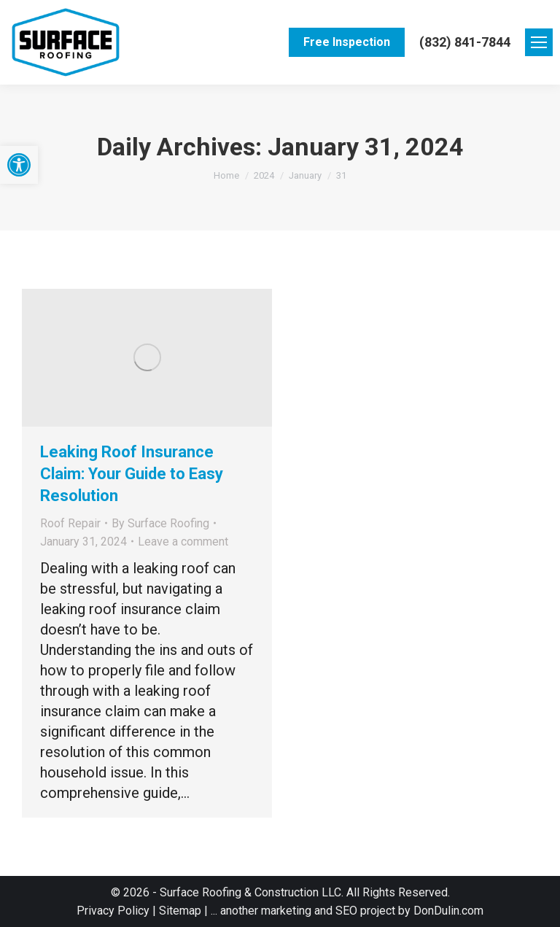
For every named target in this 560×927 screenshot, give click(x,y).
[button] (19, 165)
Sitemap (179, 911)
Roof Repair (70, 523)
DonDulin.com (448, 911)
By (160, 523)
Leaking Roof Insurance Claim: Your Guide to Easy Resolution (132, 474)
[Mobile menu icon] (539, 42)
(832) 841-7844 (465, 42)
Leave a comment (183, 542)
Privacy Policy (114, 911)
